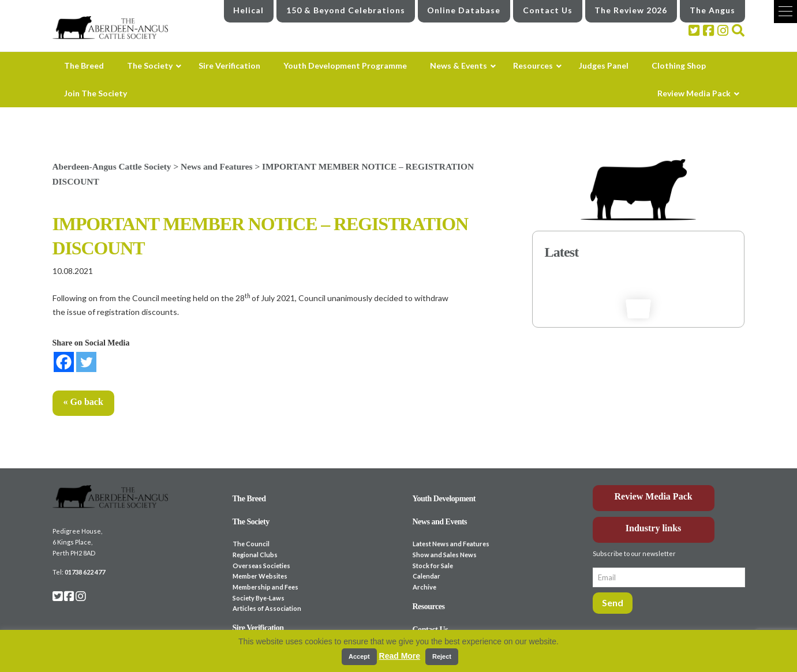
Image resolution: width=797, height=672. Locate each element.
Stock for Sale (433, 566)
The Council (251, 544)
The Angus (712, 10)
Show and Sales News (445, 555)
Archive (424, 587)
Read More (400, 656)
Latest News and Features (451, 544)
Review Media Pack (654, 496)
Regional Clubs (255, 555)
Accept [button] (359, 656)
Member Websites (260, 576)
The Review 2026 (631, 10)
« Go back (83, 402)
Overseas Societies (261, 566)
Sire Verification (258, 628)
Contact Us (548, 10)
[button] (785, 12)
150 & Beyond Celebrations (346, 10)
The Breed (249, 499)
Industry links (654, 528)
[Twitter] (86, 362)
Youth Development (444, 499)
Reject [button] (442, 656)
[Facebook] (64, 362)
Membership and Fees (265, 587)
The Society (251, 522)
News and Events (440, 522)
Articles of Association (267, 608)
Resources (429, 607)
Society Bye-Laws (259, 598)
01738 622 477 (85, 572)
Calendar (426, 576)
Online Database (464, 10)
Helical (248, 10)
